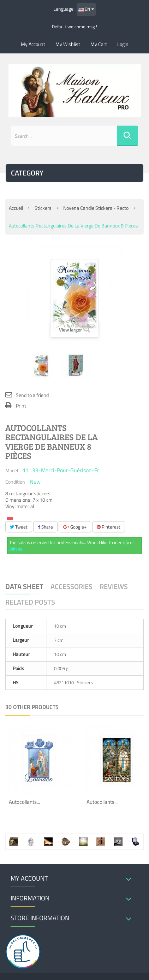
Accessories (71, 586)
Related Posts (30, 602)
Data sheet (24, 586)
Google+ (75, 527)
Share (45, 527)
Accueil (16, 208)
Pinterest (109, 527)
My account (33, 44)
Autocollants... (24, 802)
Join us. (16, 549)
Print (21, 406)
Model (12, 470)
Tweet (19, 527)
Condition (15, 482)
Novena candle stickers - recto (96, 208)
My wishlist (68, 44)
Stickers (43, 208)
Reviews (114, 586)
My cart (99, 44)
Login (123, 44)
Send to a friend (32, 395)
